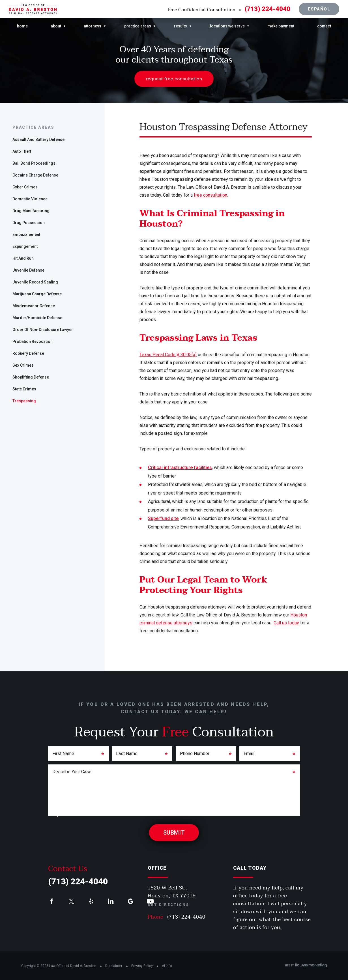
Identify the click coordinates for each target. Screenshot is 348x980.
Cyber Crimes (25, 187)
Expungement (25, 246)
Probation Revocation (33, 341)
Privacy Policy (142, 966)
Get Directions (168, 905)
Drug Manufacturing (31, 211)
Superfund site (163, 518)
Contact (324, 26)
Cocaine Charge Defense (35, 175)
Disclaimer (114, 966)
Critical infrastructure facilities (180, 468)
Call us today (286, 623)
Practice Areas (138, 26)
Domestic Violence (30, 199)
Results (181, 26)
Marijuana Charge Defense (37, 294)
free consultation (210, 195)
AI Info (167, 966)
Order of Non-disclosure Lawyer (43, 330)
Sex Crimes (23, 365)
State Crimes (24, 389)
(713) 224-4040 (268, 9)
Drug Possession (29, 223)
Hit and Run (23, 258)
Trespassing (24, 401)
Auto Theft (22, 151)
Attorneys (93, 26)
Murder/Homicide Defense (37, 318)
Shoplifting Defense (31, 377)
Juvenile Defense (28, 270)
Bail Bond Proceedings (34, 163)
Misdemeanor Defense (34, 306)
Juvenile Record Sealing (35, 282)
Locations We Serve (227, 26)
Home (22, 26)
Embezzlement (26, 235)
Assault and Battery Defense (38, 139)
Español (319, 9)
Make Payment (281, 26)
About (56, 26)
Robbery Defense (28, 353)
